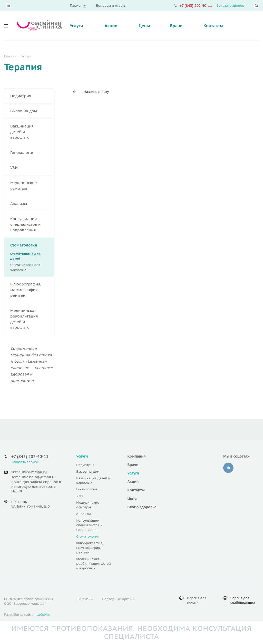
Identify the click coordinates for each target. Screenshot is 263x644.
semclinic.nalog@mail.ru (33, 477)
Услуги (76, 26)
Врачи (176, 26)
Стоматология (32, 245)
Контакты (213, 26)
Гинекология (32, 153)
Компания (137, 456)
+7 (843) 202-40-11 (196, 6)
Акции (111, 26)
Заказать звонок (230, 6)
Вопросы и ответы (111, 6)
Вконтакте (8, 6)
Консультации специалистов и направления (32, 224)
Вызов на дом (32, 111)
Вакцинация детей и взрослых (32, 132)
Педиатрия (32, 96)
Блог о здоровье (142, 507)
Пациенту (78, 6)
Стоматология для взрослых (25, 267)
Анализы (32, 204)
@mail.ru (38, 472)
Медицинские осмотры (32, 186)
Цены (144, 26)
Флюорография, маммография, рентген (32, 290)
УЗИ (32, 168)
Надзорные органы (118, 599)
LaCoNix (43, 615)
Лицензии (84, 599)
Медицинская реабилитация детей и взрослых (32, 319)
